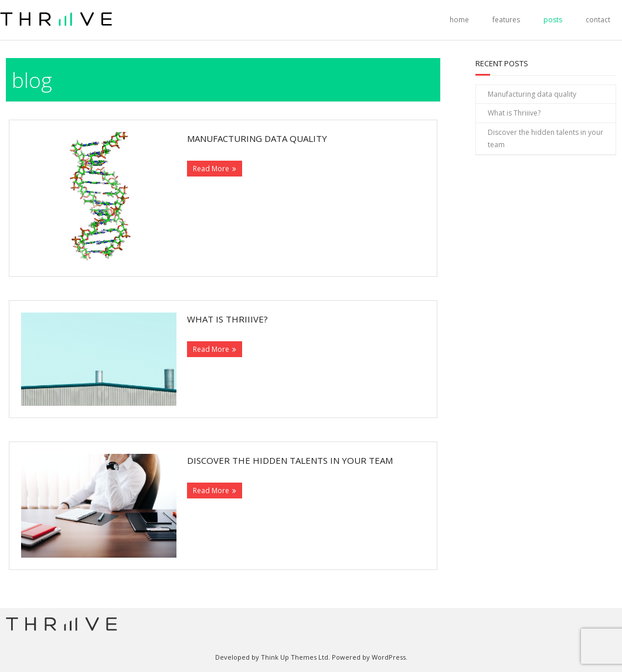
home (459, 20)
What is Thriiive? (227, 319)
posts (553, 20)
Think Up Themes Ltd (295, 657)
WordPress (389, 657)
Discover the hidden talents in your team (290, 460)
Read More (211, 169)
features (506, 20)
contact (598, 20)
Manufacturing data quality (257, 138)
